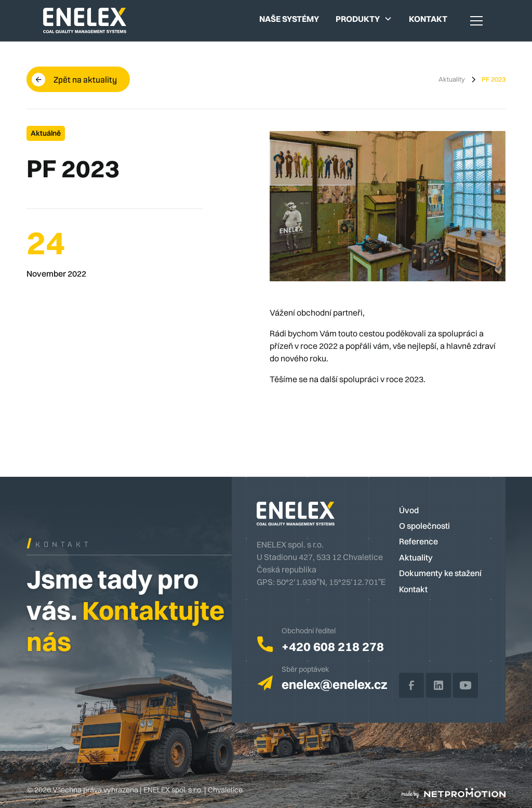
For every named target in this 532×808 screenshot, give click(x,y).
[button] (364, 19)
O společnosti (424, 526)
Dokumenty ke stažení (440, 573)
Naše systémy (289, 19)
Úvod (409, 510)
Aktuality (416, 557)
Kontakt (428, 19)
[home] (85, 20)
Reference (418, 541)
